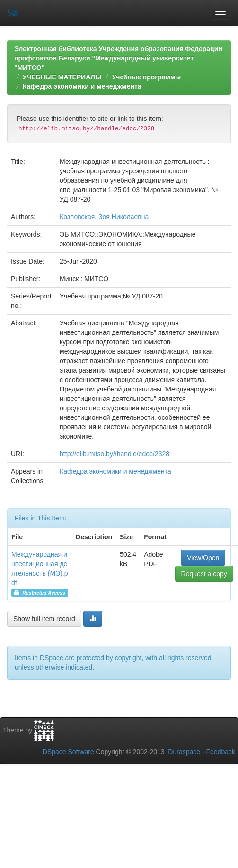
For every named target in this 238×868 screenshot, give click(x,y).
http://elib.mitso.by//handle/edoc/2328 (115, 454)
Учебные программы (147, 77)
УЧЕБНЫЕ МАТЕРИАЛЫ (62, 77)
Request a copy (204, 574)
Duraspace (184, 752)
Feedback (221, 752)
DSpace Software (68, 752)
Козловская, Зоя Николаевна (104, 217)
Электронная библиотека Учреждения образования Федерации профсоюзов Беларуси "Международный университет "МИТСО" (118, 58)
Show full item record (44, 619)
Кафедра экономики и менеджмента (82, 86)
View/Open (203, 558)
